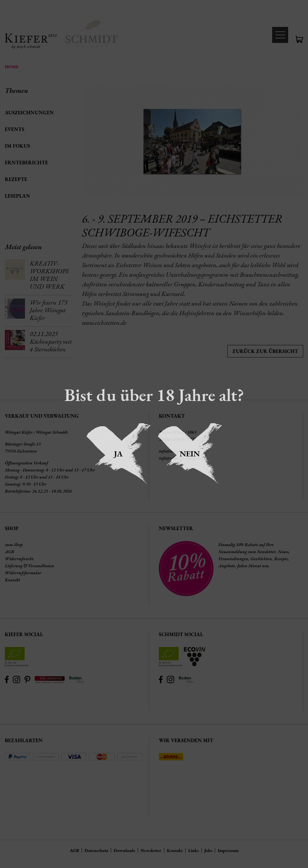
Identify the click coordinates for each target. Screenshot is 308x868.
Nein (190, 454)
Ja (118, 454)
